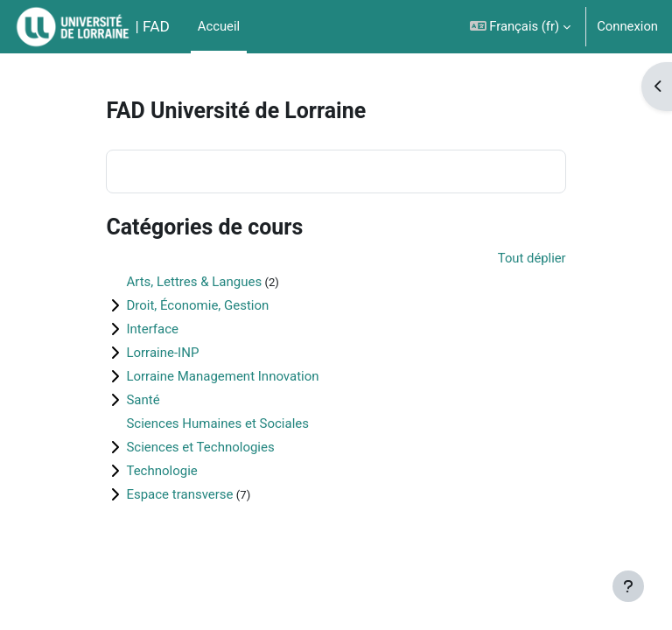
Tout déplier (532, 258)
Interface (152, 329)
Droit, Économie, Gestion (197, 305)
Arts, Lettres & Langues (194, 282)
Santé (143, 400)
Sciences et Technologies (200, 447)
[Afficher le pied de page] (628, 586)
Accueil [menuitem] (219, 26)
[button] (521, 27)
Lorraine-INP (162, 353)
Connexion (627, 26)
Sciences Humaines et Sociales (217, 423)
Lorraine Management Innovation (222, 376)
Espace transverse (179, 494)
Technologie (161, 471)
